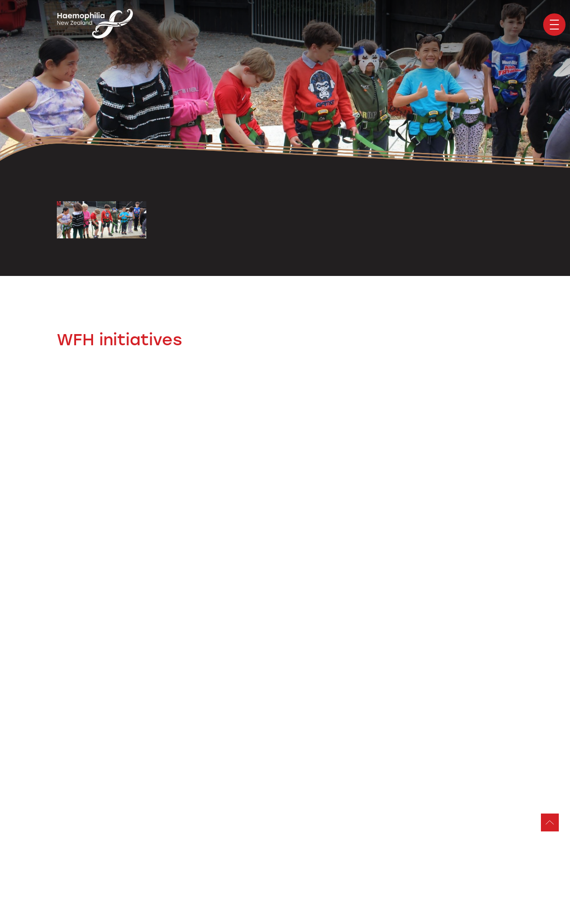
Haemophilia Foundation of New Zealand (95, 25)
